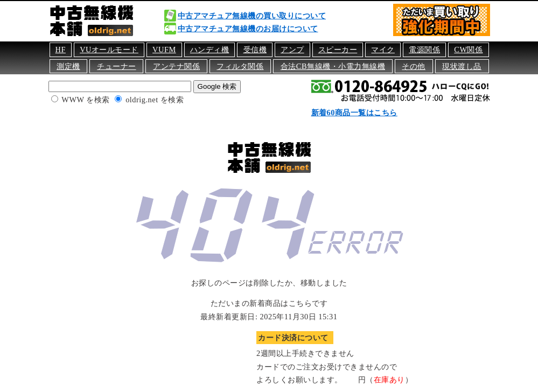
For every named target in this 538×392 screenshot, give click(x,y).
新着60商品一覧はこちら (354, 113)
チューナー (117, 66)
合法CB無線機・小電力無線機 (333, 66)
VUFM (164, 50)
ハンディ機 (210, 50)
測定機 (68, 66)
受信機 (255, 50)
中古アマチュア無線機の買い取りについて (252, 16)
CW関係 (468, 50)
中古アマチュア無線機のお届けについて (248, 29)
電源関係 (424, 50)
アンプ (292, 50)
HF (61, 50)
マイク (383, 50)
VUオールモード (109, 50)
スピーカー (338, 50)
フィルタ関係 (240, 66)
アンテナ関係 (176, 66)
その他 (414, 66)
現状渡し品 (462, 66)
